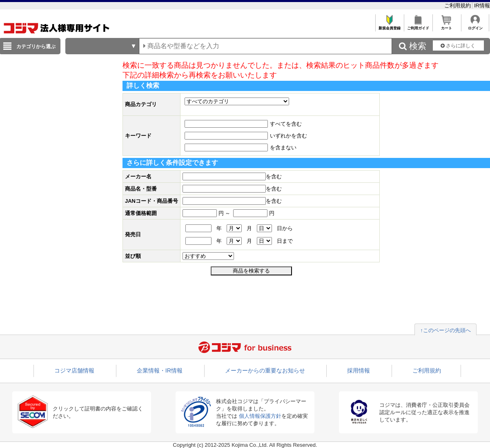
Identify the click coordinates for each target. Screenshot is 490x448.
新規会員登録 (389, 26)
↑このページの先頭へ (445, 330)
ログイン (475, 26)
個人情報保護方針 (260, 416)
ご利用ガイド (418, 26)
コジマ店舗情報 (74, 370)
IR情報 (482, 6)
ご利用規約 (458, 6)
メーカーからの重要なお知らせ (265, 370)
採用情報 (359, 370)
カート (447, 26)
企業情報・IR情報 (160, 370)
